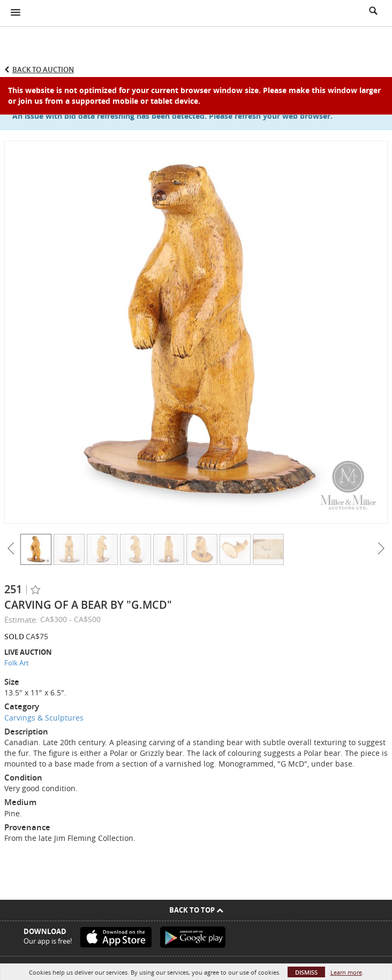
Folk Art (17, 663)
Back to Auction (43, 70)
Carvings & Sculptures (44, 718)
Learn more (346, 972)
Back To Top (196, 910)
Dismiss (306, 972)
